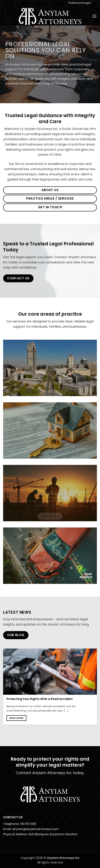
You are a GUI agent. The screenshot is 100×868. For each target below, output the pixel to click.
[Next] (95, 690)
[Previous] (5, 690)
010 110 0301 (28, 824)
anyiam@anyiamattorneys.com (36, 829)
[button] (94, 16)
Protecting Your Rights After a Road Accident (40, 699)
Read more (16, 718)
